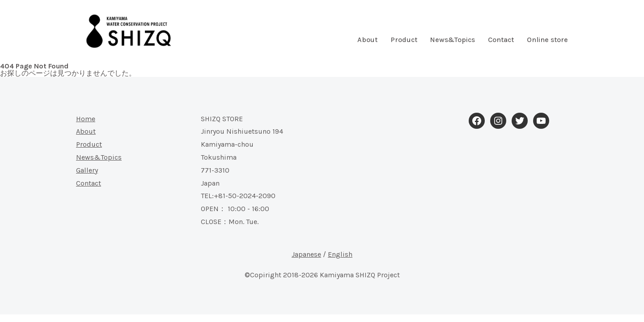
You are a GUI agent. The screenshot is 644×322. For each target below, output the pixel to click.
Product (404, 40)
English (340, 254)
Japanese (306, 254)
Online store (547, 40)
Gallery (87, 170)
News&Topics (452, 40)
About (367, 40)
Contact (501, 40)
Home (86, 119)
